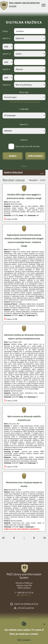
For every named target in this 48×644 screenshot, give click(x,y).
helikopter (15, 310)
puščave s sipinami (37, 208)
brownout (7, 212)
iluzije (8, 213)
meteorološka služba (26, 457)
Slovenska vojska (18, 393)
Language (24, 109)
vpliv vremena (15, 459)
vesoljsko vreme (15, 461)
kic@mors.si (25, 595)
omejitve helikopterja (23, 312)
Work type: (24, 92)
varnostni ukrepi (9, 312)
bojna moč (13, 525)
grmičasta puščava (10, 210)
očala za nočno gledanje (29, 206)
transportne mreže (37, 310)
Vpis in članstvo (26, 608)
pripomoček (25, 461)
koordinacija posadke (18, 212)
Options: (24, 140)
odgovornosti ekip (19, 313)
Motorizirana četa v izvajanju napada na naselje (24, 484)
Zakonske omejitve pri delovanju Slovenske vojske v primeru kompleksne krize (24, 337)
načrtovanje (33, 461)
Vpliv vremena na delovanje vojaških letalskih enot (24, 418)
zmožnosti (20, 525)
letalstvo (41, 459)
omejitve (20, 208)
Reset (24, 166)
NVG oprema (31, 212)
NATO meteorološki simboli (29, 459)
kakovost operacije (31, 313)
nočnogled (16, 206)
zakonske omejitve (16, 395)
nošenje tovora (25, 310)
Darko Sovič (12, 250)
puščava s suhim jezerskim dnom (31, 210)
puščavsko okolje (10, 208)
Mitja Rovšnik (13, 490)
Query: (5, 31)
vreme (15, 457)
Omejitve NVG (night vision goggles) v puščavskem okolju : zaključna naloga (24, 196)
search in (7, 38)
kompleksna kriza (31, 393)
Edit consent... (25, 640)
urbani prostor (31, 523)
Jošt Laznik (12, 202)
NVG (26, 208)
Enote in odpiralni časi (26, 604)
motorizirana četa (18, 523)
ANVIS (42, 206)
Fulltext (9, 219)
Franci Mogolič (13, 342)
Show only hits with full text (27, 146)
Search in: (24, 124)
